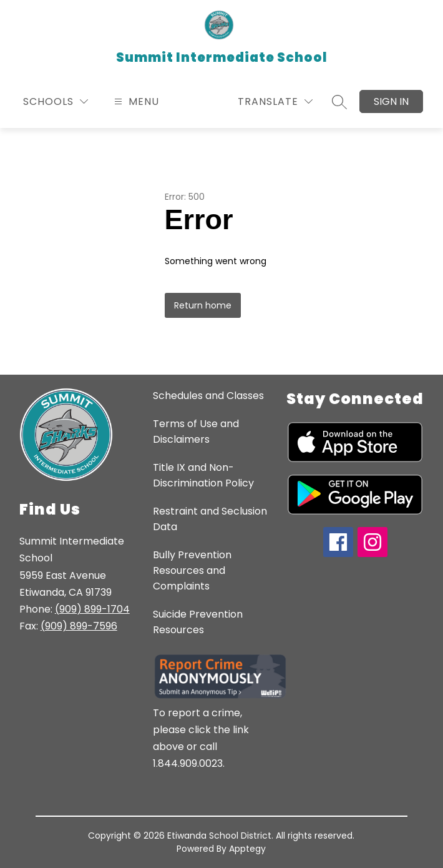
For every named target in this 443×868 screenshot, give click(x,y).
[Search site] (339, 102)
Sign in (391, 101)
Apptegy (247, 849)
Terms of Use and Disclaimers (196, 432)
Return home (203, 305)
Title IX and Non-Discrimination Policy (203, 475)
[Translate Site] (275, 101)
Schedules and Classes (208, 396)
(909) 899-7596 (79, 626)
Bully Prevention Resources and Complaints (192, 570)
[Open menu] (135, 101)
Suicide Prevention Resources (198, 622)
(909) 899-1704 (92, 609)
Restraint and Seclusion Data (210, 519)
